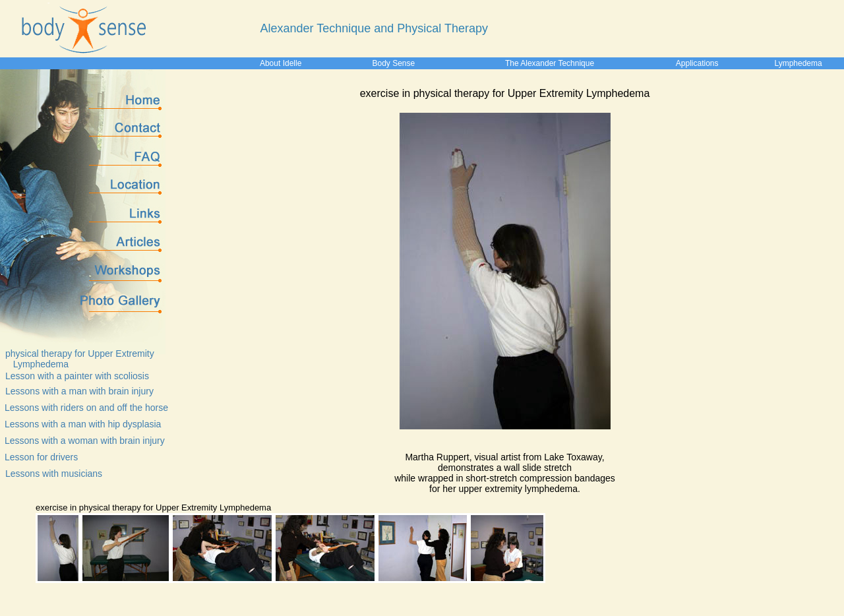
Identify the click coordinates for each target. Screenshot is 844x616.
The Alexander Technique (550, 63)
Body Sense (393, 63)
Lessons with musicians (54, 474)
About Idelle (281, 63)
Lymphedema (798, 63)
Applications (697, 63)
